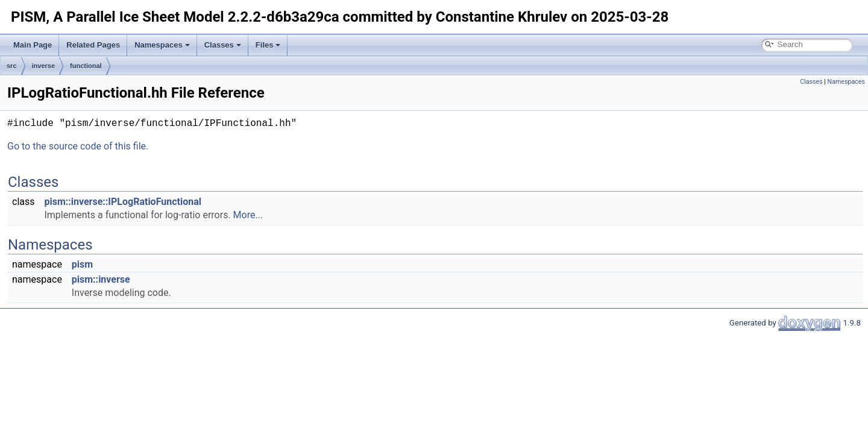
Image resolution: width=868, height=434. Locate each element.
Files (268, 45)
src (12, 66)
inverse (44, 66)
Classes (223, 45)
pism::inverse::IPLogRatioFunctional (123, 202)
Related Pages (93, 45)
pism (82, 264)
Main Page (33, 45)
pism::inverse (101, 279)
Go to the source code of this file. (78, 146)
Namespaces (162, 45)
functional (86, 66)
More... (248, 215)
